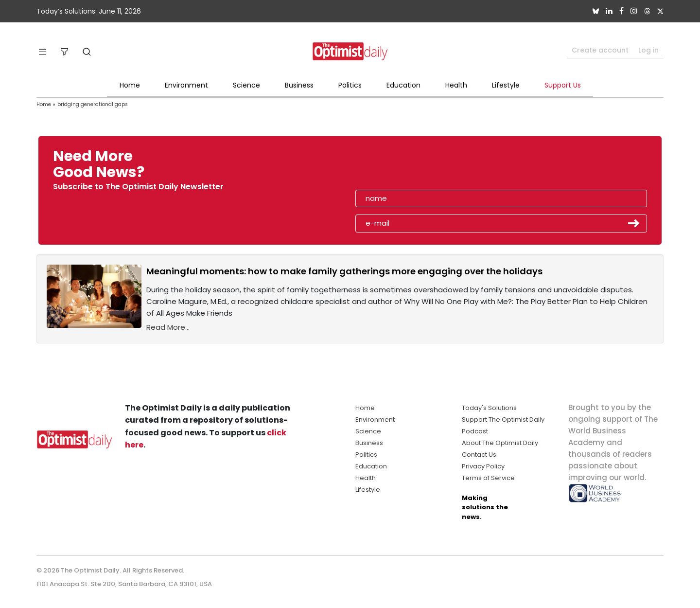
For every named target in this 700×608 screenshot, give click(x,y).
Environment (186, 85)
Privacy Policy (483, 466)
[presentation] (412, 167)
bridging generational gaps (93, 104)
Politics (350, 85)
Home (130, 85)
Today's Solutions (489, 408)
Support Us (563, 85)
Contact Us (479, 455)
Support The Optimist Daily (503, 420)
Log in (648, 50)
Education (403, 85)
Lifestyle (506, 85)
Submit (634, 223)
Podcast (475, 431)
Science (246, 85)
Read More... (168, 327)
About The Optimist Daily (500, 443)
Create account (600, 50)
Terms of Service (488, 478)
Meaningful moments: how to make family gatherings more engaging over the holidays (344, 271)
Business (299, 85)
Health (456, 85)
